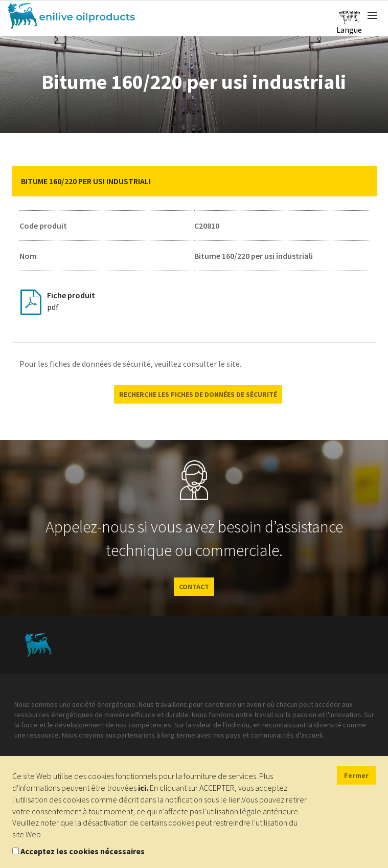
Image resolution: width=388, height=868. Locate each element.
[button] (361, 181)
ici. (143, 788)
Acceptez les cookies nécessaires (83, 851)
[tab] (194, 181)
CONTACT (194, 587)
